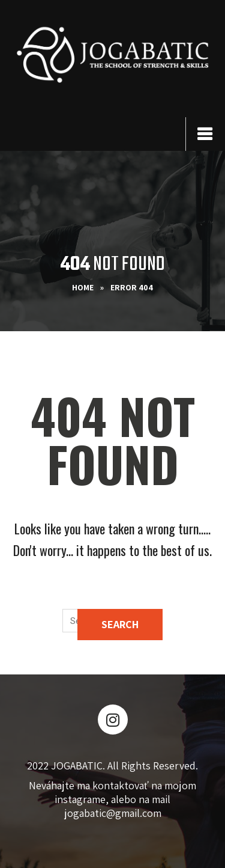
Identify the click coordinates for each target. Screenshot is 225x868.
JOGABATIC (77, 766)
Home (83, 287)
